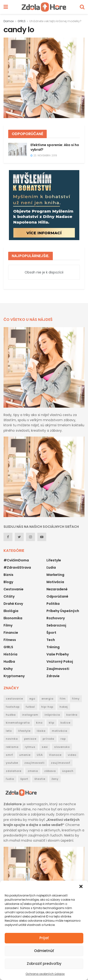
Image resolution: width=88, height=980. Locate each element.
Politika (53, 604)
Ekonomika (13, 618)
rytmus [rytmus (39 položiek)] (30, 747)
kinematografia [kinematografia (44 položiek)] (18, 723)
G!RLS (22, 21)
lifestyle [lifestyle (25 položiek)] (24, 731)
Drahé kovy (13, 604)
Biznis (8, 575)
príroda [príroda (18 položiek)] (48, 739)
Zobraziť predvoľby (44, 964)
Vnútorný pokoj (60, 661)
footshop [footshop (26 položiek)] (13, 707)
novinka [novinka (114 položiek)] (12, 739)
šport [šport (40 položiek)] (24, 779)
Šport (51, 633)
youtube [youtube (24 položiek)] (12, 763)
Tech (51, 640)
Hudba (9, 661)
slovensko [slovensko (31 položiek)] (62, 747)
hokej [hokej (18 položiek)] (64, 707)
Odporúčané (57, 596)
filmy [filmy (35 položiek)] (76, 699)
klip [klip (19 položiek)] (52, 723)
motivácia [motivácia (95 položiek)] (60, 731)
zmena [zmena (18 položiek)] (33, 771)
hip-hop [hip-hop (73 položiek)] (47, 707)
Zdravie (53, 676)
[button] (81, 886)
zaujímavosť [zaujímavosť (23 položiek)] (61, 763)
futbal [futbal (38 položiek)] (30, 707)
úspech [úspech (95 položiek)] (68, 771)
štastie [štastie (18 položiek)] (40, 779)
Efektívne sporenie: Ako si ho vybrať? (55, 147)
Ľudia (51, 567)
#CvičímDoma (16, 560)
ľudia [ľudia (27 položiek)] (10, 779)
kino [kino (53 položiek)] (39, 723)
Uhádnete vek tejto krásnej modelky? (55, 21)
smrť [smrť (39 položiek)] (9, 755)
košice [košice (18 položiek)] (65, 723)
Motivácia (55, 582)
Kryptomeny (14, 676)
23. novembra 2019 (44, 156)
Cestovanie (13, 589)
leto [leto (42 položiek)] (9, 731)
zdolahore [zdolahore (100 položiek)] (14, 771)
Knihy (8, 669)
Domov (9, 21)
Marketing (55, 575)
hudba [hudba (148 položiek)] (11, 715)
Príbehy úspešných (63, 611)
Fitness (10, 640)
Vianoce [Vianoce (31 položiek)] (55, 755)
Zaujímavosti (58, 669)
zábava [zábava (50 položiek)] (50, 771)
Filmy (8, 625)
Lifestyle (54, 560)
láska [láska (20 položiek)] (41, 731)
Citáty (9, 596)
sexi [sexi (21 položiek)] (45, 747)
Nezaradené (57, 589)
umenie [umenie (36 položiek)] (25, 755)
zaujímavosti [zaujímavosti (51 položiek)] (34, 763)
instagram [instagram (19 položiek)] (30, 715)
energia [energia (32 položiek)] (48, 699)
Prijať (44, 938)
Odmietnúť (44, 951)
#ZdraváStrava (17, 567)
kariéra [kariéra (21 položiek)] (72, 715)
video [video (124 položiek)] (72, 755)
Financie (11, 633)
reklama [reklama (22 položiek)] (12, 747)
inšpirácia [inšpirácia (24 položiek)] (52, 715)
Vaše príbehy (58, 654)
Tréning (53, 647)
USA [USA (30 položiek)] (40, 755)
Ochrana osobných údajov (45, 974)
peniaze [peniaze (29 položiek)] (30, 739)
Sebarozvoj (56, 625)
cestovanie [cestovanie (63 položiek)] (14, 699)
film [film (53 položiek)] (63, 699)
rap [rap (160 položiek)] (63, 739)
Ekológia (11, 611)
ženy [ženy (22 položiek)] (55, 779)
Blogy (8, 582)
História (10, 654)
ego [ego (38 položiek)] (32, 699)
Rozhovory (56, 618)
